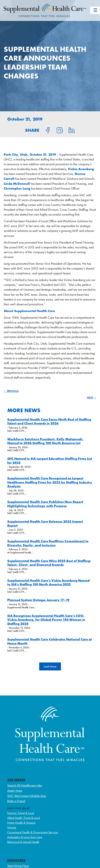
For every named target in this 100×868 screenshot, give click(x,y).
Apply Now (15, 791)
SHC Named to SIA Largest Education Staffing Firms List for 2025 (50, 461)
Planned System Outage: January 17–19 (38, 600)
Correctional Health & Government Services (33, 832)
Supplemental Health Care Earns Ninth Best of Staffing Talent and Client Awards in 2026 (49, 421)
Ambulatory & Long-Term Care (25, 837)
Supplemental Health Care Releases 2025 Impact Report (45, 523)
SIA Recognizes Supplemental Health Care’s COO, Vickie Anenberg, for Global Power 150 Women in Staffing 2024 (46, 620)
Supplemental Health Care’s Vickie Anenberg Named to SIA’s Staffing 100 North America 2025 (48, 582)
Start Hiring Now (18, 866)
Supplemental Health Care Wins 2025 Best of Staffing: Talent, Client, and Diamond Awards (49, 563)
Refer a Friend (16, 801)
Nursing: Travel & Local (21, 813)
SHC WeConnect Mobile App (27, 796)
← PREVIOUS (11, 391)
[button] (50, 666)
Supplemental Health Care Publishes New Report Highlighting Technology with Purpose (45, 504)
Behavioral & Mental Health (23, 842)
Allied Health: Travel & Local (24, 818)
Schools (12, 827)
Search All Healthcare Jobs (25, 785)
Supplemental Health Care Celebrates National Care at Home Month (50, 641)
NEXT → (92, 398)
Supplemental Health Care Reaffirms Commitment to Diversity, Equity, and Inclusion (48, 543)
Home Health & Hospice (21, 823)
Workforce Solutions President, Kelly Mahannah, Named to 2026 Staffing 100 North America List (45, 441)
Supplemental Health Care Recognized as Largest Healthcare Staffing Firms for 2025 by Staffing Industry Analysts (50, 482)
